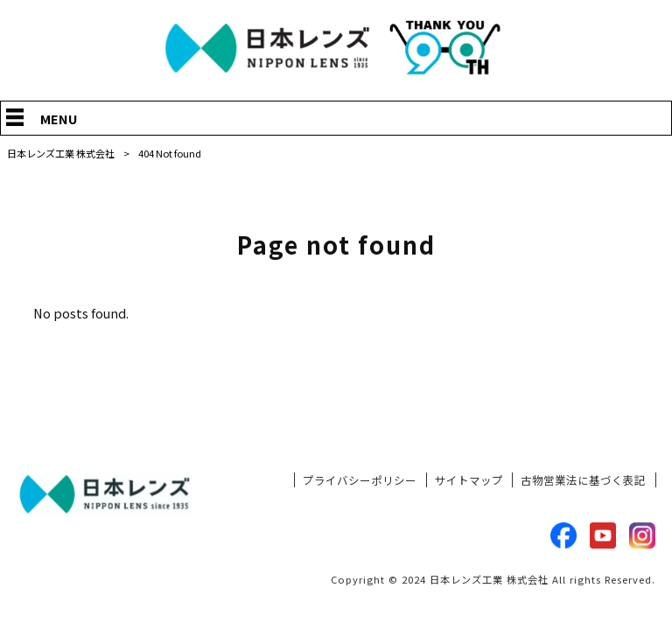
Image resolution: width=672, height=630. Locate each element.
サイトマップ (469, 480)
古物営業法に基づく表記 (583, 480)
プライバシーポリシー (360, 480)
